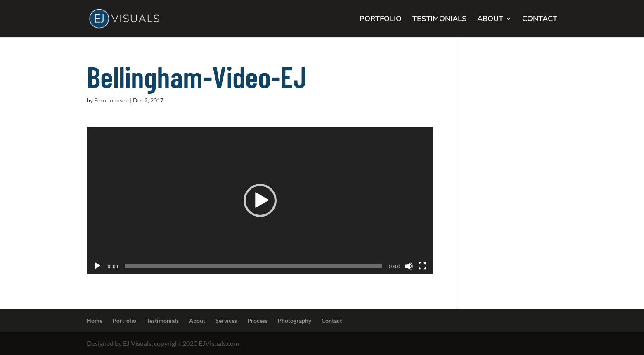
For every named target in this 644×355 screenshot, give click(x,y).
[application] (260, 201)
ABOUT (490, 20)
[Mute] (409, 266)
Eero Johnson (111, 100)
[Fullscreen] (422, 266)
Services (226, 320)
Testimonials (163, 320)
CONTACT (540, 20)
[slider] (253, 266)
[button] (260, 200)
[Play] (97, 266)
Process (257, 320)
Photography (295, 320)
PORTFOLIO (381, 20)
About (197, 320)
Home (95, 320)
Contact (332, 320)
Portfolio (124, 320)
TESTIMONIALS (439, 20)
